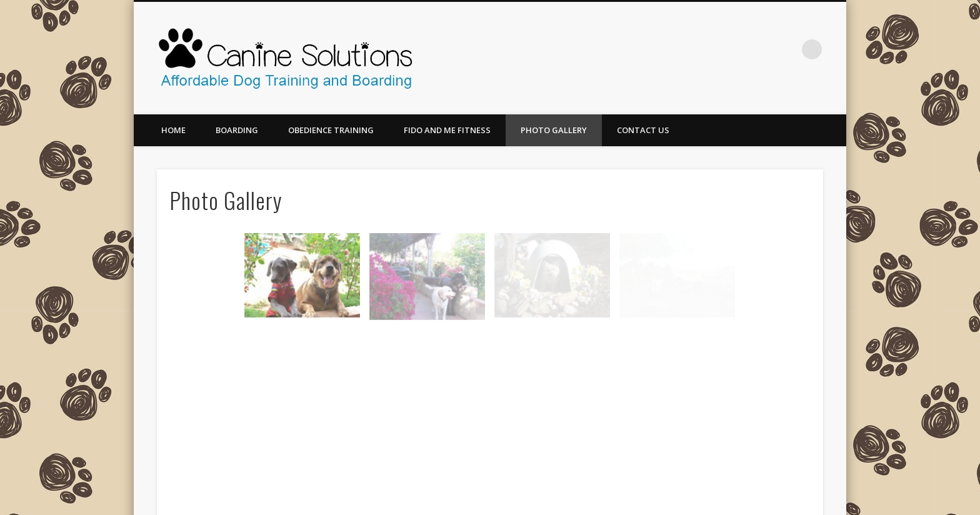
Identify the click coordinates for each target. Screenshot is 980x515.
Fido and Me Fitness (447, 130)
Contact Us (643, 130)
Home (173, 130)
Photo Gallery (554, 130)
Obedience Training (331, 130)
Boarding (237, 130)
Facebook (786, 49)
